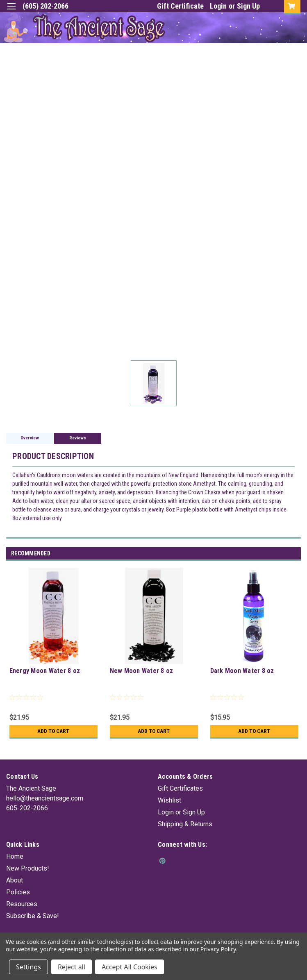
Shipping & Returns (185, 824)
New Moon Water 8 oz (142, 671)
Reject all (72, 967)
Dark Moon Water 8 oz (242, 671)
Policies (18, 892)
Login (218, 6)
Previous (285, 554)
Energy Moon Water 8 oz (45, 671)
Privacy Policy (218, 949)
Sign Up (248, 6)
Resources (22, 904)
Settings (28, 967)
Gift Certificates (180, 788)
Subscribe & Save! (33, 916)
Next (296, 554)
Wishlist (169, 800)
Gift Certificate (180, 6)
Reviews (78, 438)
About (15, 880)
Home (15, 856)
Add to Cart (53, 731)
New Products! (28, 868)
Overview (30, 438)
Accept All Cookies (130, 967)
